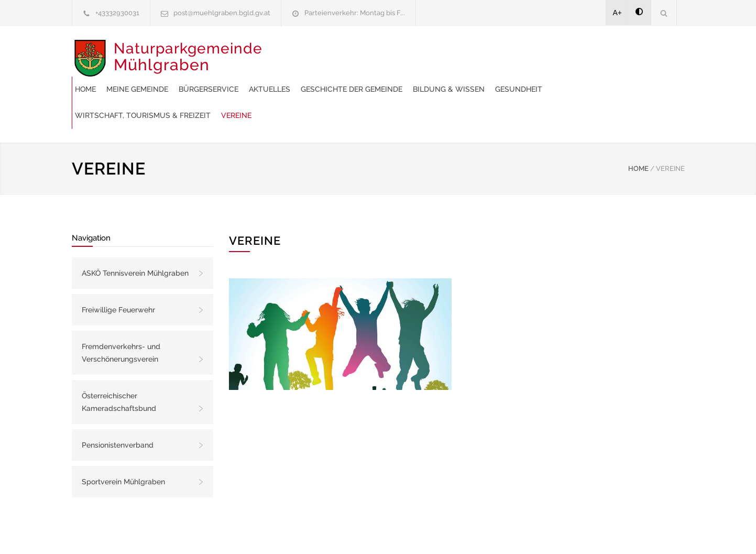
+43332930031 (117, 13)
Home (282, 52)
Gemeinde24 (290, 532)
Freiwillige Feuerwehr (118, 273)
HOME (638, 132)
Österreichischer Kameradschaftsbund (119, 365)
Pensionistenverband (118, 408)
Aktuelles (466, 52)
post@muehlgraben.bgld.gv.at (222, 13)
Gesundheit (377, 79)
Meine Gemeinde (334, 52)
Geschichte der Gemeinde (548, 52)
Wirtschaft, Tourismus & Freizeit (479, 79)
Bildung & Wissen (307, 79)
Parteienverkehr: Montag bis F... (355, 13)
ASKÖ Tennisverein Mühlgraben (135, 236)
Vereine (573, 79)
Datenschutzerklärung (514, 532)
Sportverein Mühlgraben (123, 445)
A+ (618, 13)
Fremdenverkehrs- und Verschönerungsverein (121, 316)
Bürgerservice (405, 52)
